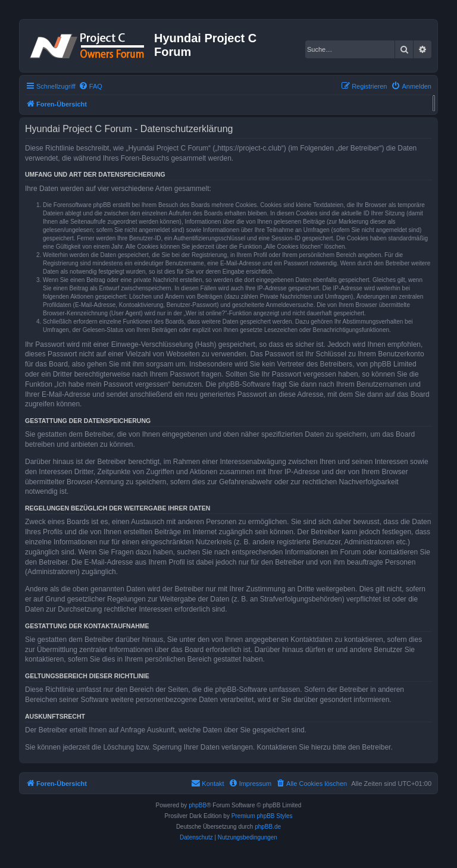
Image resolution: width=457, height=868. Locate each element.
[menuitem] (90, 86)
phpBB (198, 805)
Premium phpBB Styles (262, 816)
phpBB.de (268, 827)
